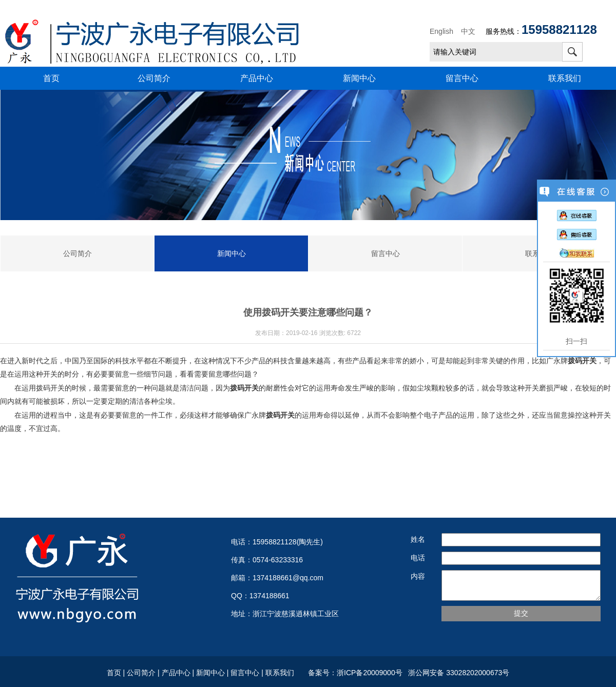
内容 (418, 576)
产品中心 (257, 78)
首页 (51, 78)
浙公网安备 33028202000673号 (458, 673)
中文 (468, 31)
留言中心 (462, 78)
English (441, 31)
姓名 (418, 539)
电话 (418, 558)
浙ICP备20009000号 (371, 673)
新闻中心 (359, 78)
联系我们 (565, 78)
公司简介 (154, 78)
